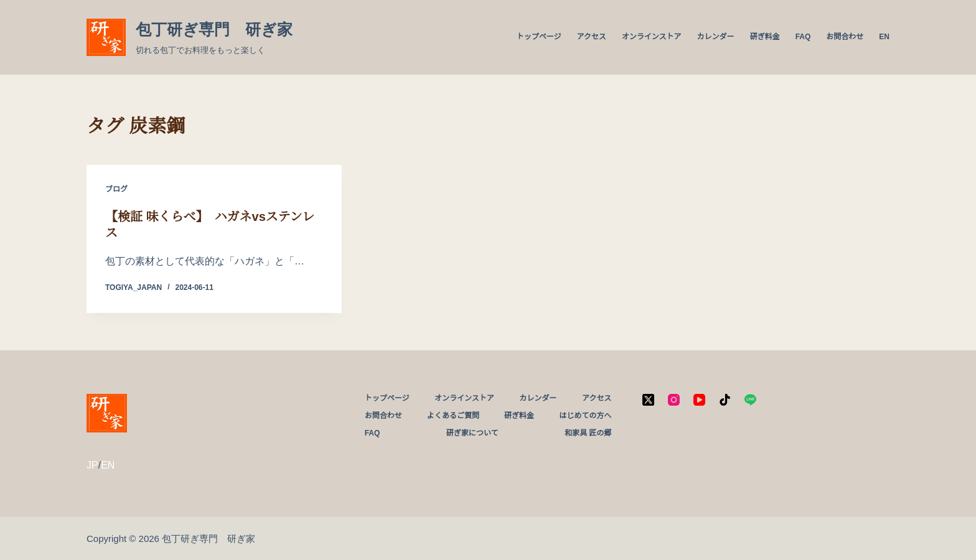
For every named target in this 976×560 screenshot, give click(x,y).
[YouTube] (699, 400)
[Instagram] (674, 400)
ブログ (116, 189)
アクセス (591, 37)
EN (884, 37)
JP (92, 465)
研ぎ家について (472, 433)
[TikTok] (725, 400)
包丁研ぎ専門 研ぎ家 (214, 29)
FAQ (803, 37)
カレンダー (716, 37)
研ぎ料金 (765, 37)
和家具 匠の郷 (588, 433)
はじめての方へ (585, 416)
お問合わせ (845, 37)
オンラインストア (652, 37)
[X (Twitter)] (648, 400)
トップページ (539, 37)
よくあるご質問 (453, 416)
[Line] (750, 400)
